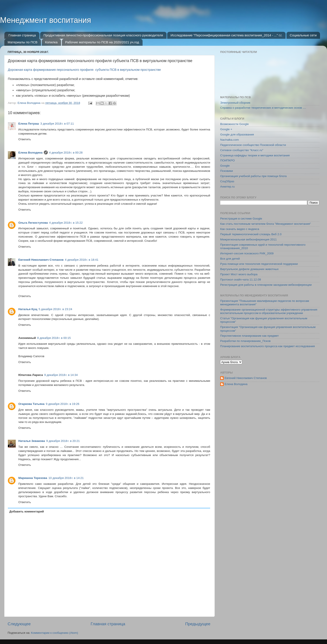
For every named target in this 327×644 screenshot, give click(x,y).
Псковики (227, 171)
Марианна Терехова (33, 478)
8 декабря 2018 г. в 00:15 (54, 338)
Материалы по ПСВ (23, 42)
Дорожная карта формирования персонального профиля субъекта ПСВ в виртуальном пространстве (85, 70)
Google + (226, 129)
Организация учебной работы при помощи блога (253, 176)
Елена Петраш (29, 124)
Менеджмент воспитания (46, 20)
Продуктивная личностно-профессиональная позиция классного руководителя (103, 35)
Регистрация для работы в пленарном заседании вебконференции (266, 285)
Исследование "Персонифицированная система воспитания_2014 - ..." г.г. (226, 35)
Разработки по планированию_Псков (245, 341)
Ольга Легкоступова (33, 223)
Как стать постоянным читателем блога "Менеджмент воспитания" (266, 224)
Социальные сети (303, 35)
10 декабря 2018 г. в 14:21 (66, 478)
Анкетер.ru (227, 187)
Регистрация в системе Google (241, 219)
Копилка (51, 42)
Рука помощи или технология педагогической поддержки (259, 264)
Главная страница (22, 35)
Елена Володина (30, 153)
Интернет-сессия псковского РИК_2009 (247, 253)
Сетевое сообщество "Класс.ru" (242, 150)
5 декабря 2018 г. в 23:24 (55, 309)
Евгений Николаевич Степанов (41, 260)
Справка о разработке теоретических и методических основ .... (263, 108)
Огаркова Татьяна (31, 404)
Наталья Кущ (28, 309)
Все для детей (230, 259)
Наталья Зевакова (32, 441)
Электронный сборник (235, 103)
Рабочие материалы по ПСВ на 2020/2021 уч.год (102, 42)
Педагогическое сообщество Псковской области (253, 145)
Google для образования (237, 134)
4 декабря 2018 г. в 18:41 (82, 260)
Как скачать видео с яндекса (240, 229)
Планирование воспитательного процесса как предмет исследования (267, 346)
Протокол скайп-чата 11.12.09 (241, 280)
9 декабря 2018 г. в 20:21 (63, 441)
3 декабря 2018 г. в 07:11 (57, 124)
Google (225, 166)
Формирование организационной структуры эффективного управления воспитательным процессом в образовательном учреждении (269, 311)
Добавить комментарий (27, 511)
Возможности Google (234, 124)
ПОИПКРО (227, 160)
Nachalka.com (230, 140)
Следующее (19, 624)
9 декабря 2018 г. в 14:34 (61, 375)
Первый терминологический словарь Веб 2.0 (251, 234)
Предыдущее (198, 624)
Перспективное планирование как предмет (250, 336)
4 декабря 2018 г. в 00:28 (66, 153)
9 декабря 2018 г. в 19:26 (63, 404)
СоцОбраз (227, 181)
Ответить (25, 139)
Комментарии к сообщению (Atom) (54, 633)
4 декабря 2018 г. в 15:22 (66, 223)
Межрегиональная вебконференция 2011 (248, 239)
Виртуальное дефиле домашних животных (249, 269)
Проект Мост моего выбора (239, 274)
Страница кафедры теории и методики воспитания (255, 155)
